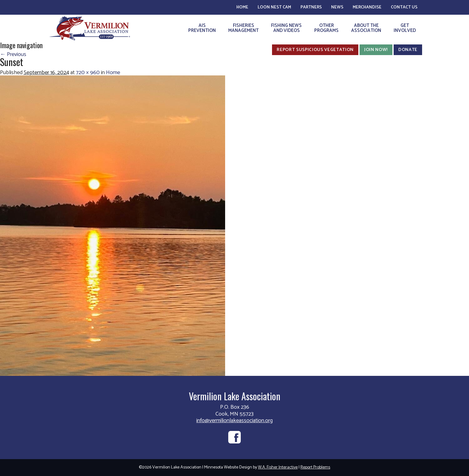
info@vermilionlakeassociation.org (234, 421)
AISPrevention (202, 28)
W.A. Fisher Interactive (278, 467)
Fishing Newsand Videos (286, 28)
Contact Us (404, 7)
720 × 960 (88, 73)
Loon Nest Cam (274, 7)
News (337, 7)
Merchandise (367, 7)
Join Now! (376, 50)
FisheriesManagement (243, 28)
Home (242, 7)
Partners (311, 7)
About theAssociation (366, 28)
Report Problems (315, 467)
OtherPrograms (326, 28)
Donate (408, 50)
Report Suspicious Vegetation (315, 50)
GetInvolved (405, 28)
